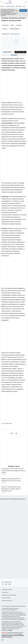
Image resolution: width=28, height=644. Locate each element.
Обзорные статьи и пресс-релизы (9, 595)
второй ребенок (14, 29)
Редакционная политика (7, 601)
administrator (15, 34)
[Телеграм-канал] (14, 55)
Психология (19, 6)
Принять (23, 11)
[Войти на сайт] (26, 2)
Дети (12, 25)
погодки (19, 25)
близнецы (5, 25)
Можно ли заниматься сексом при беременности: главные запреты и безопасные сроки (14, 490)
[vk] (12, 433)
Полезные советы (10, 6)
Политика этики (5, 592)
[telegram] (17, 433)
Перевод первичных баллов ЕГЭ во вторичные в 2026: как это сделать (14, 481)
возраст (5, 29)
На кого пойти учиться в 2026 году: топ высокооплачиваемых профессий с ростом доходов (14, 472)
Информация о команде (7, 590)
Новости (3, 6)
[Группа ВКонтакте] (8, 52)
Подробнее (10, 630)
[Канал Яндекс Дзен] (21, 52)
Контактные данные (6, 598)
